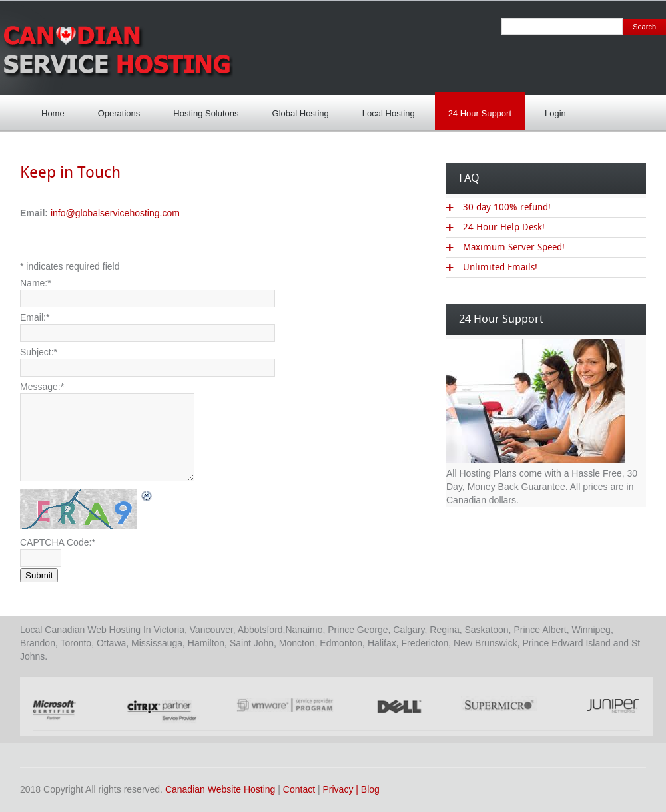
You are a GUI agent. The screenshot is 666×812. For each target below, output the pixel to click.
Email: (35, 317)
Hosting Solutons (202, 109)
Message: (42, 387)
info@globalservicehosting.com (115, 213)
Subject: (39, 352)
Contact (299, 789)
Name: (36, 283)
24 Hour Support (477, 109)
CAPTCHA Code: (58, 542)
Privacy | (342, 789)
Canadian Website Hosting (220, 789)
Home (53, 113)
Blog (370, 789)
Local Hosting (385, 109)
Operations (119, 113)
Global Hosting (301, 113)
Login (552, 109)
